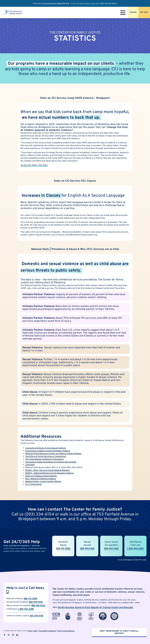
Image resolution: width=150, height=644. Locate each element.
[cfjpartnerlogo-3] (56, 613)
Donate (61, 607)
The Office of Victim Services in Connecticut (46, 456)
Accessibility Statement (48, 631)
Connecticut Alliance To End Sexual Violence (46, 448)
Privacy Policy (33, 631)
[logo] (13, 11)
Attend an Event (83, 607)
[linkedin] (17, 635)
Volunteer (70, 607)
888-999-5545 (87, 551)
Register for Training (101, 607)
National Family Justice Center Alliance (43, 482)
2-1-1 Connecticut (33, 484)
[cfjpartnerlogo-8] (114, 613)
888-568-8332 (38, 606)
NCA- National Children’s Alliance (41, 479)
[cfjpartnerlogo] (91, 613)
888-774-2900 (31, 599)
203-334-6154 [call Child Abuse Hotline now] (37, 616)
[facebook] (4, 635)
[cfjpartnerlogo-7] (103, 613)
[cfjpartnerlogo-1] (68, 613)
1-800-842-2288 (26, 609)
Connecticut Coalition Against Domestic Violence (48, 451)
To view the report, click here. (34, 165)
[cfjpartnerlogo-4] (80, 613)
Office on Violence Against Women (41, 476)
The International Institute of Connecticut (44, 459)
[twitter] (9, 635)
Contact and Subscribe (122, 607)
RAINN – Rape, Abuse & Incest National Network (47, 470)
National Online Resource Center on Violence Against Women (53, 454)
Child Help (30, 465)
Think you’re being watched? (51, 4)
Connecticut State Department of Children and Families (51, 462)
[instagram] (13, 635)
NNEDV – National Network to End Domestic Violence (50, 473)
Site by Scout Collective (66, 631)
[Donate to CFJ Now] (133, 12)
